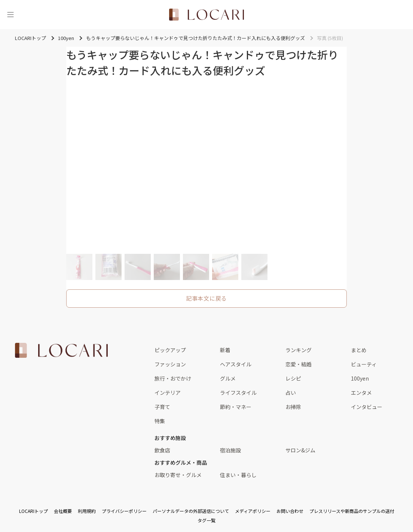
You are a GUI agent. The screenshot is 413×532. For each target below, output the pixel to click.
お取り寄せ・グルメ (178, 475)
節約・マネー (236, 407)
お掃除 (293, 407)
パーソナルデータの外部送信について (191, 511)
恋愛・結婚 (299, 364)
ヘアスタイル (236, 364)
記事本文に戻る (206, 298)
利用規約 (87, 511)
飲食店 (162, 450)
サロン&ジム (300, 450)
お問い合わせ (290, 511)
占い (291, 393)
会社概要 (63, 511)
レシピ (293, 378)
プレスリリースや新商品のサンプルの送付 (352, 511)
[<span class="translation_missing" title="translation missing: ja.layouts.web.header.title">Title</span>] (206, 15)
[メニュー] (10, 15)
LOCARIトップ (33, 511)
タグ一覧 (206, 520)
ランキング (299, 350)
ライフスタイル (238, 393)
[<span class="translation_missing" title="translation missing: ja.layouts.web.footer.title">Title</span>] (61, 350)
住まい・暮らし (238, 475)
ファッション (170, 364)
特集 (160, 421)
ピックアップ (170, 350)
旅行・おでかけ (173, 378)
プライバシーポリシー (124, 511)
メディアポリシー (253, 511)
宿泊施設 (230, 450)
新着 (225, 350)
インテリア (168, 393)
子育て (162, 407)
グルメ (228, 378)
